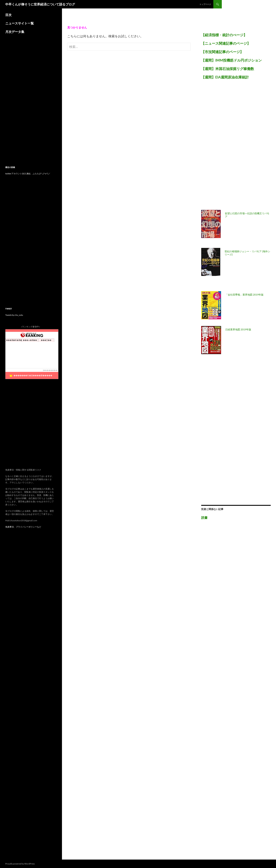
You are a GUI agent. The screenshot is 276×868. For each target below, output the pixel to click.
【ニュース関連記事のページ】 (226, 43)
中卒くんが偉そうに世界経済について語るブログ (40, 4)
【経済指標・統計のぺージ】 (224, 35)
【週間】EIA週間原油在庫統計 (225, 77)
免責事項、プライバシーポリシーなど (23, 527)
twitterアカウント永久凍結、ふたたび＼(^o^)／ (28, 174)
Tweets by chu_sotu (14, 315)
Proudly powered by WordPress (20, 864)
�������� (50, 370)
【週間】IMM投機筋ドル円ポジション (231, 60)
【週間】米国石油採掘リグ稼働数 (228, 69)
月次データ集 (15, 32)
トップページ (205, 4)
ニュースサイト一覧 (20, 23)
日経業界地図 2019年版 (238, 329)
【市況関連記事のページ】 (222, 52)
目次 (8, 15)
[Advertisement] (228, 147)
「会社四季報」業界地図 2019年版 (244, 295)
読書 (204, 518)
